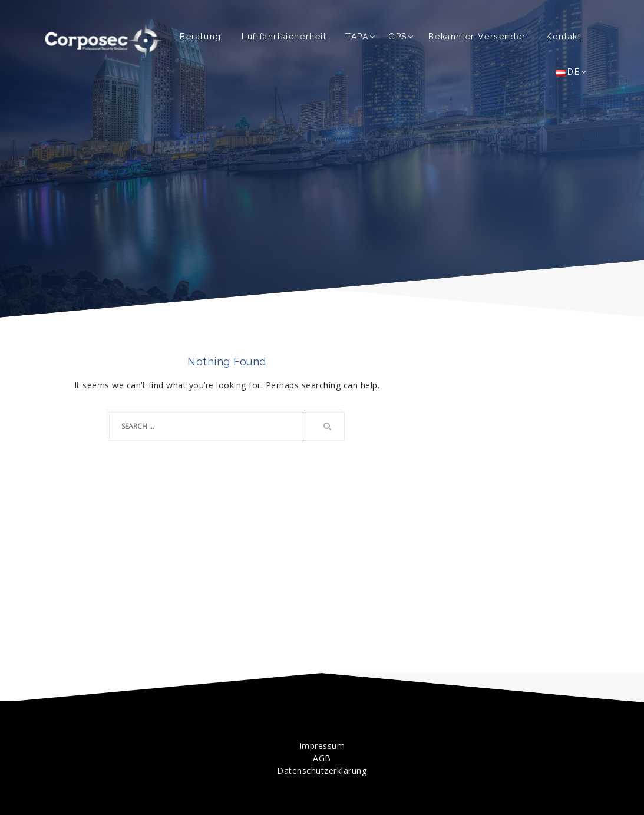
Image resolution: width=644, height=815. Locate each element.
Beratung (201, 37)
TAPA (357, 37)
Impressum (322, 746)
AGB (322, 758)
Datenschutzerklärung (322, 771)
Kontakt (564, 37)
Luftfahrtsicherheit (284, 37)
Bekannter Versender (477, 37)
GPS (398, 37)
